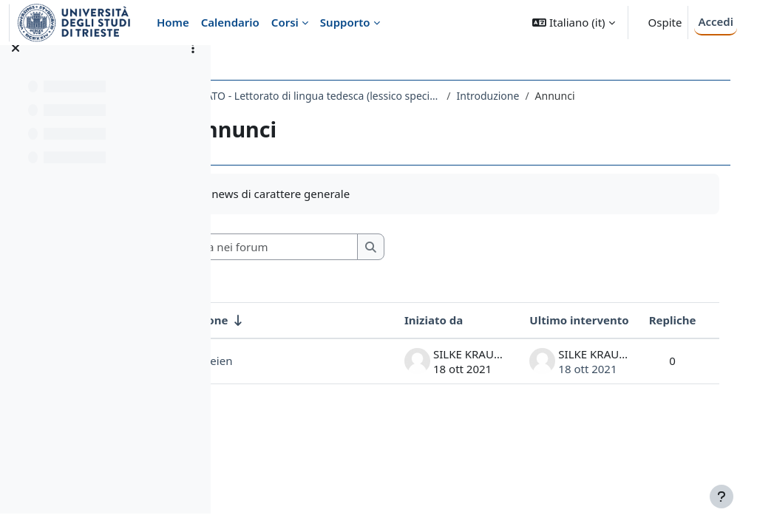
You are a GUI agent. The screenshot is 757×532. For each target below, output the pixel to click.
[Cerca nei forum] (361, 247)
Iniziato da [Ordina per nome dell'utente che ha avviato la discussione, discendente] (419, 320)
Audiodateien (292, 361)
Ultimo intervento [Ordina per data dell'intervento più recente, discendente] (564, 320)
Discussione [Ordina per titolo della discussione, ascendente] (290, 320)
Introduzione (582, 96)
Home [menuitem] (173, 22)
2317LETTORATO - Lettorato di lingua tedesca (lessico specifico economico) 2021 (387, 96)
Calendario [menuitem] (230, 22)
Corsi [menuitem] (285, 22)
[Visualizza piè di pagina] (722, 497)
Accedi (716, 21)
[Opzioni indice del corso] (193, 66)
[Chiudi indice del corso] (16, 66)
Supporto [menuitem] (345, 22)
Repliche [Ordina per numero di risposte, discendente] (657, 320)
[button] (573, 23)
